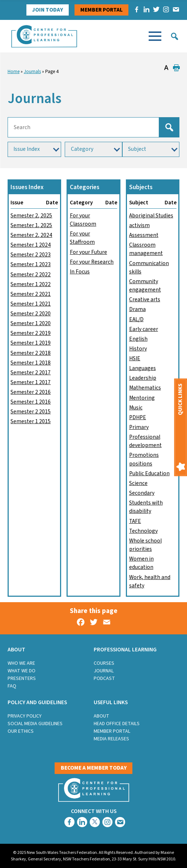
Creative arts (145, 299)
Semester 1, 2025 (31, 225)
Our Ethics (21, 731)
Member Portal (112, 731)
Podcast (104, 678)
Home (14, 72)
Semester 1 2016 (31, 402)
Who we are (21, 663)
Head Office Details (117, 724)
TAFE (135, 521)
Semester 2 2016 (31, 392)
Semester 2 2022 (31, 275)
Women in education (141, 563)
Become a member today (94, 768)
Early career (144, 329)
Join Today (48, 10)
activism (139, 225)
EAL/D (136, 319)
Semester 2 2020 (31, 314)
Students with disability (146, 507)
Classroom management (146, 249)
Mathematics (145, 388)
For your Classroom (83, 220)
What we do (22, 671)
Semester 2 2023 (31, 255)
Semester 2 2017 (31, 373)
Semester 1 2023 (31, 264)
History (138, 349)
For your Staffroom (82, 238)
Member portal (101, 10)
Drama (137, 309)
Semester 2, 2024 (31, 235)
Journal (104, 671)
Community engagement (145, 286)
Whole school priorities (145, 545)
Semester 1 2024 (31, 245)
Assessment (144, 235)
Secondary (142, 493)
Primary (139, 427)
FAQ (12, 686)
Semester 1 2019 (31, 343)
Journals (32, 72)
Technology (143, 531)
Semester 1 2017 (31, 382)
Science (138, 483)
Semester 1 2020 (31, 323)
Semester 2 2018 (31, 353)
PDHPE (138, 417)
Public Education (149, 473)
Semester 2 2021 (31, 294)
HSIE (135, 358)
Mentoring (142, 398)
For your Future (88, 252)
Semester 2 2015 (31, 412)
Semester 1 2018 (31, 363)
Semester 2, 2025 (31, 216)
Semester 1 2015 (31, 421)
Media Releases (111, 739)
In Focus (80, 272)
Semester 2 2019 (31, 333)
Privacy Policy (25, 716)
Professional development (145, 441)
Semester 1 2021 (31, 304)
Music (136, 408)
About (101, 716)
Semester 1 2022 (31, 284)
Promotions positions (144, 459)
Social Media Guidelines (35, 724)
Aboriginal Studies (151, 216)
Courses (104, 663)
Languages (143, 368)
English (138, 339)
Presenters (22, 678)
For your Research (92, 262)
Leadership (143, 378)
